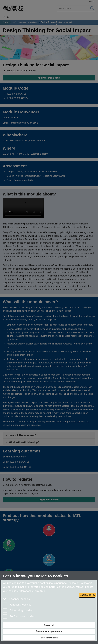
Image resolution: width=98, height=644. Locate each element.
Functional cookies (17, 605)
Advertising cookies (18, 611)
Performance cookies (19, 617)
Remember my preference (49, 631)
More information (49, 638)
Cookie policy (87, 595)
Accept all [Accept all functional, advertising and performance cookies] (49, 625)
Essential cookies (16, 599)
